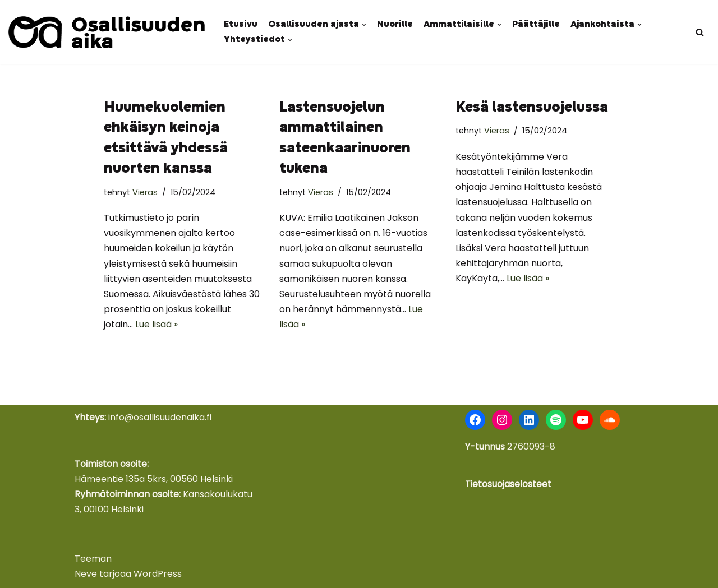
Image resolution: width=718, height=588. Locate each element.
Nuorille (395, 25)
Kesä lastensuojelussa (532, 108)
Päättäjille (536, 25)
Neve (86, 574)
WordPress (158, 574)
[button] (364, 25)
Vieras (145, 192)
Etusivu (241, 25)
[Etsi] (700, 32)
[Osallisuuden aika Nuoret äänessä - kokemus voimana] (107, 32)
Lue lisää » (157, 324)
